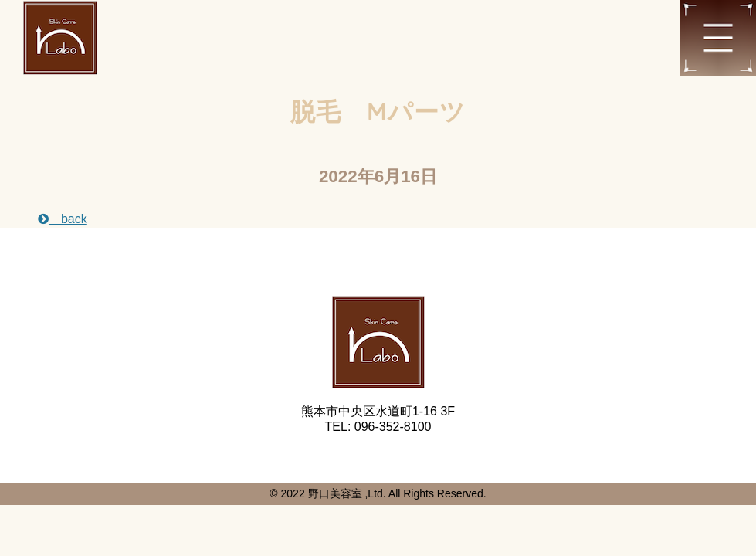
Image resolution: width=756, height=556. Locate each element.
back (63, 219)
